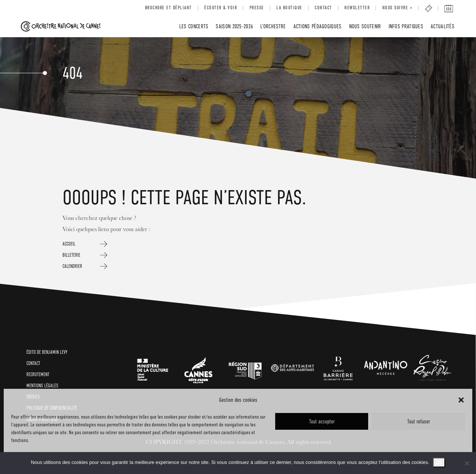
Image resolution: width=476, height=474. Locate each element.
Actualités (443, 26)
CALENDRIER (72, 266)
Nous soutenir (365, 26)
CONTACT (33, 363)
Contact (323, 8)
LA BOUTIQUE (289, 8)
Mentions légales (42, 386)
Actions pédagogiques (318, 26)
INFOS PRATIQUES (406, 26)
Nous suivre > (398, 8)
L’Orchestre (273, 26)
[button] (461, 400)
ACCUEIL (69, 244)
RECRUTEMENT (38, 374)
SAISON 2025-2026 (234, 26)
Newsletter (357, 8)
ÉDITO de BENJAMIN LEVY (47, 352)
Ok (439, 462)
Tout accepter (322, 421)
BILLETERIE (71, 255)
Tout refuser (419, 421)
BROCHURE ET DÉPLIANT (168, 8)
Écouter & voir (221, 8)
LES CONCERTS (194, 26)
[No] (467, 463)
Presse (257, 8)
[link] (153, 368)
